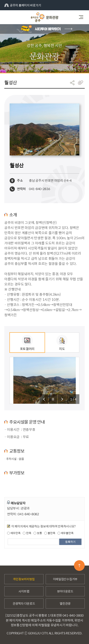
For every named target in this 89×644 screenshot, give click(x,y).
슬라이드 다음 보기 (62, 399)
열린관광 (65, 603)
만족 (27, 533)
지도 (62, 343)
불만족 (50, 533)
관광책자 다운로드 (24, 603)
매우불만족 (65, 533)
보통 (38, 533)
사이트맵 (24, 591)
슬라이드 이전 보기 (44, 399)
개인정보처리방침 (24, 579)
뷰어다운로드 (65, 591)
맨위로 (79, 566)
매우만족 (14, 533)
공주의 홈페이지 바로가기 (23, 5)
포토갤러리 (27, 343)
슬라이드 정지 (53, 399)
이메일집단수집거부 (65, 579)
